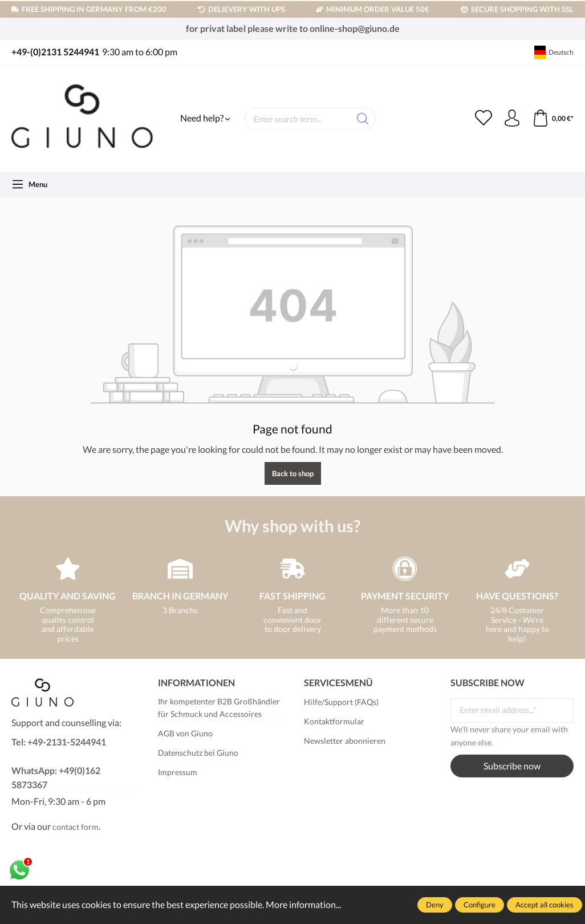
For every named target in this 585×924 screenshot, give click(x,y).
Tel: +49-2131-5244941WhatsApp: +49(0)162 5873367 (59, 763)
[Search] (363, 119)
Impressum (178, 772)
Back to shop (293, 473)
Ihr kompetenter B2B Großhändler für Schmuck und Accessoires (219, 708)
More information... (303, 905)
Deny (435, 905)
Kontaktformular (334, 721)
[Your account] (512, 119)
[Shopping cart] (553, 119)
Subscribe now (512, 766)
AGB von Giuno (185, 733)
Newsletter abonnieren (345, 741)
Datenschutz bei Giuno (198, 753)
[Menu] (29, 184)
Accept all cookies (545, 905)
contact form (76, 827)
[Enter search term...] (298, 119)
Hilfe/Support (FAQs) (341, 702)
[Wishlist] (484, 119)
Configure (480, 905)
